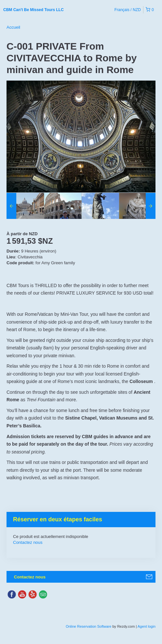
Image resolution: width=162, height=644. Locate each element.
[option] (25, 206)
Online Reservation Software (89, 626)
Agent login (147, 626)
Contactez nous (28, 542)
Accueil (13, 27)
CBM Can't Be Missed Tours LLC (33, 10)
